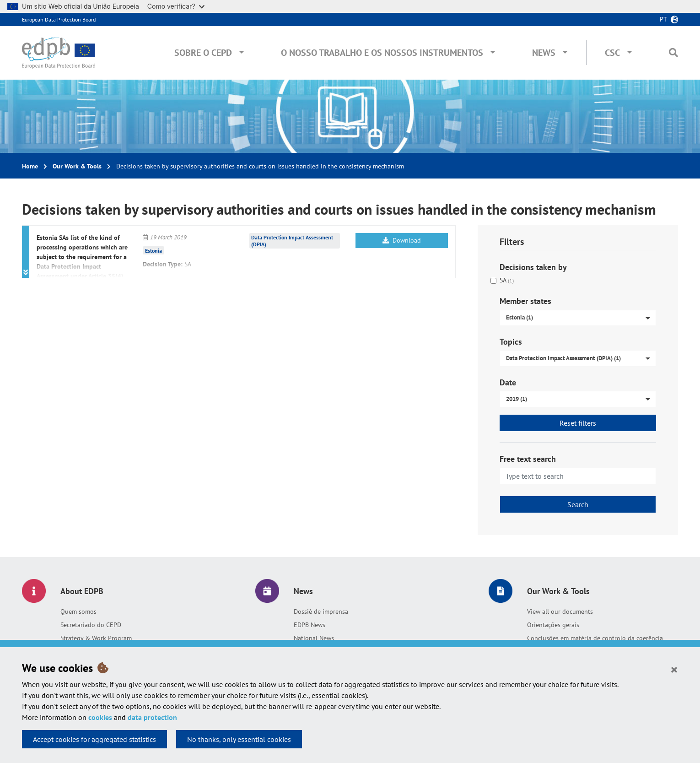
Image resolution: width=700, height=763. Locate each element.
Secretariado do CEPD (91, 625)
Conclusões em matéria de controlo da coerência (595, 638)
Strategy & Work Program (96, 638)
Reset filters (578, 423)
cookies (100, 717)
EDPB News (310, 625)
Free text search (528, 459)
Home (30, 166)
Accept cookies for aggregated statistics (94, 739)
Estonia (153, 251)
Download (402, 240)
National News (314, 638)
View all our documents (560, 611)
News (544, 53)
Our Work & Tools (77, 166)
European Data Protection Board (59, 19)
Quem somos (78, 611)
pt (663, 19)
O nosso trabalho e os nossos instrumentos (382, 53)
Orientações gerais (553, 625)
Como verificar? (176, 6)
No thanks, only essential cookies (239, 739)
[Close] (674, 669)
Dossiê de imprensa (321, 611)
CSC (612, 53)
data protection (152, 717)
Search (578, 504)
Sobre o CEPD (203, 53)
